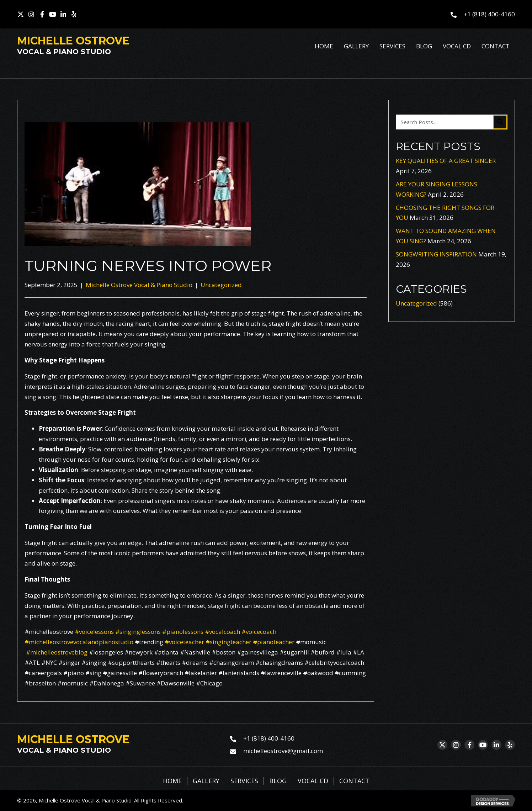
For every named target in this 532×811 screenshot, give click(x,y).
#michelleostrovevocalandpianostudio (79, 642)
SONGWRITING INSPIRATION (436, 254)
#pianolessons (182, 632)
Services (244, 781)
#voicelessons (94, 632)
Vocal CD (313, 781)
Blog (278, 781)
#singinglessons (137, 632)
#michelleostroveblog (57, 652)
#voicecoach (258, 632)
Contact (354, 781)
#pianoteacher (273, 642)
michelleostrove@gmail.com (283, 751)
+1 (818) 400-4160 (489, 14)
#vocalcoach (222, 632)
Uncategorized (221, 285)
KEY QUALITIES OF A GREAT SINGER (446, 161)
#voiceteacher (184, 642)
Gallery (206, 781)
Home (172, 781)
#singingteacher (228, 642)
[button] (21, 14)
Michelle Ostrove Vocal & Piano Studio (139, 285)
